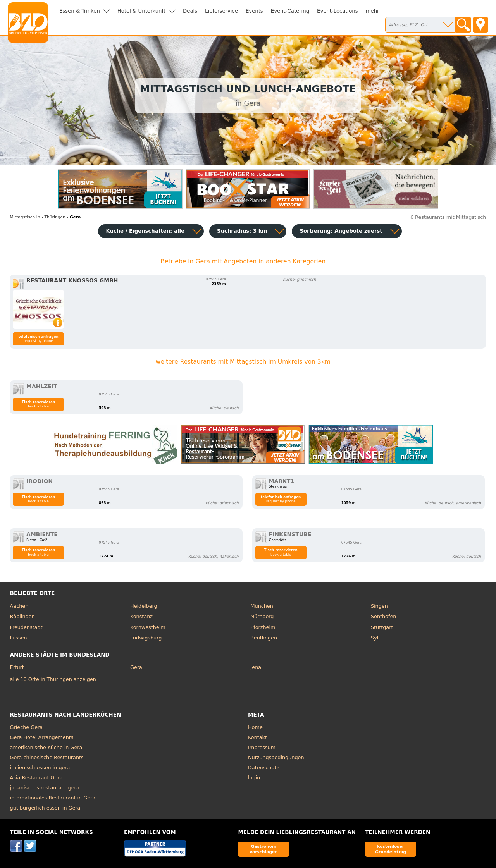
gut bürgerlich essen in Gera (45, 808)
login (254, 778)
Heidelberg (144, 606)
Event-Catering (290, 11)
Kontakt (257, 737)
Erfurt (17, 667)
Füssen (19, 638)
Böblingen (22, 616)
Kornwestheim (148, 627)
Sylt (375, 638)
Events (254, 11)
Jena (256, 667)
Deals (190, 11)
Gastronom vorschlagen (264, 849)
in (25, 217)
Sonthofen (383, 616)
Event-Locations (338, 11)
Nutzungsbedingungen (276, 757)
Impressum (262, 747)
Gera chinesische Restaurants (47, 757)
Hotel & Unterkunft (141, 11)
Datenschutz (263, 767)
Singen (379, 606)
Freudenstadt (26, 627)
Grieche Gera (26, 727)
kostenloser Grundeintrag (391, 849)
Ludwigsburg (146, 638)
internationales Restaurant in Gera (53, 798)
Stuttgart (382, 627)
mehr (373, 11)
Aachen (19, 606)
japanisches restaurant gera (45, 788)
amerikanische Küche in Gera (46, 747)
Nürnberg (262, 616)
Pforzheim (263, 627)
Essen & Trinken (80, 11)
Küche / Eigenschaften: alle (145, 231)
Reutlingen (264, 638)
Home (255, 727)
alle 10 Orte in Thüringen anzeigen (53, 679)
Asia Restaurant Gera (36, 778)
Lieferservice (221, 11)
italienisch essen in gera (40, 767)
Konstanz (141, 616)
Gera (136, 667)
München (262, 606)
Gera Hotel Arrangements (42, 737)
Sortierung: (341, 231)
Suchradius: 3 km (242, 231)
